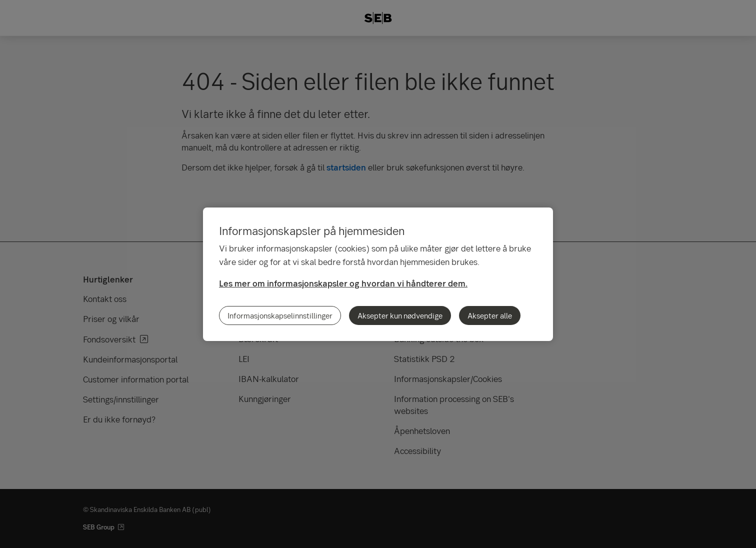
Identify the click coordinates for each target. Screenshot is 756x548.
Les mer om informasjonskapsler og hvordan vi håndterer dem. (343, 283)
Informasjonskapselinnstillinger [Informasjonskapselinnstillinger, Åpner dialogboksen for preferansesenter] (280, 315)
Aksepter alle (490, 315)
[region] (378, 274)
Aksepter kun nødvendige (400, 315)
